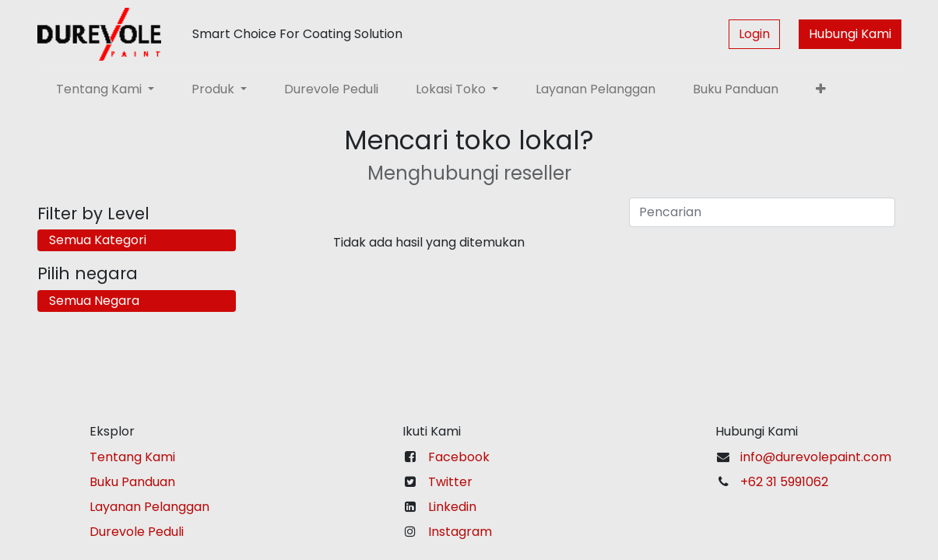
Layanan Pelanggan (149, 507)
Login (754, 34)
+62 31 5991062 (784, 482)
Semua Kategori (98, 240)
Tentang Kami (132, 457)
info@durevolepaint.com (816, 457)
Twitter (450, 482)
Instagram (460, 532)
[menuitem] (331, 89)
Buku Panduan (132, 482)
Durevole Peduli (137, 532)
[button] (821, 89)
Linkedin (452, 507)
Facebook (459, 457)
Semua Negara (94, 301)
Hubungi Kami (850, 34)
